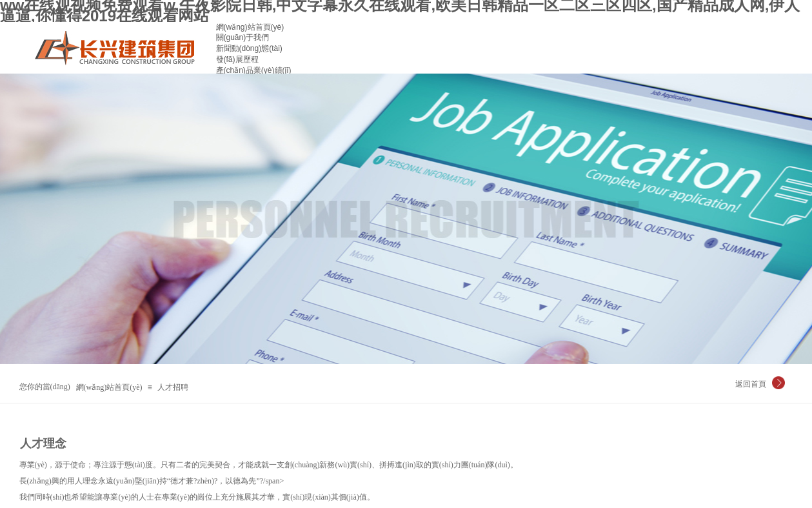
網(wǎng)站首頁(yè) (250, 27)
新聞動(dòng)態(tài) (249, 48)
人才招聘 (173, 387)
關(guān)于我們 (243, 37)
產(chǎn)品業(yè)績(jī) (254, 70)
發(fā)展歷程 (237, 59)
